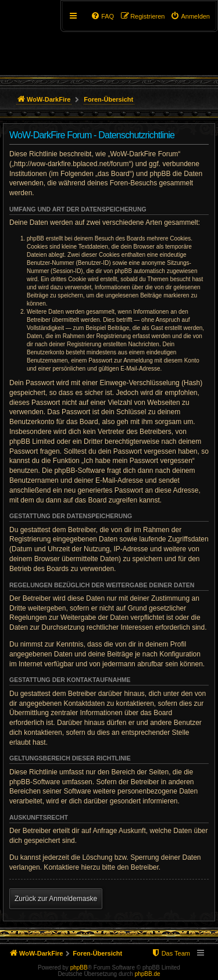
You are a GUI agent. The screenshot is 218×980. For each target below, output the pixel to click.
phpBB (79, 968)
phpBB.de (148, 974)
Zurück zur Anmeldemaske (56, 899)
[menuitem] (190, 16)
